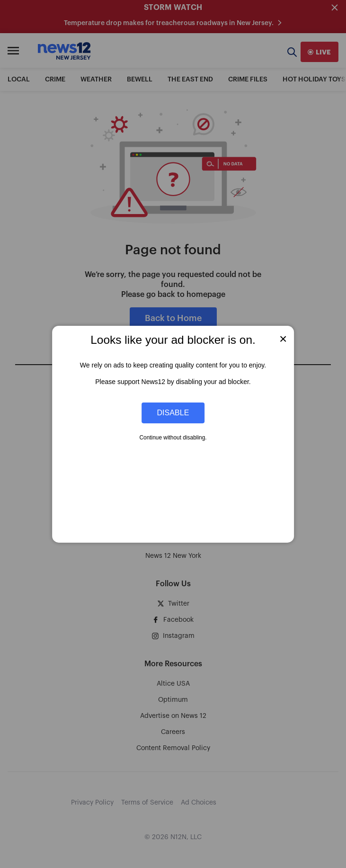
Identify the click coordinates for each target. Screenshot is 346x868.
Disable (173, 412)
